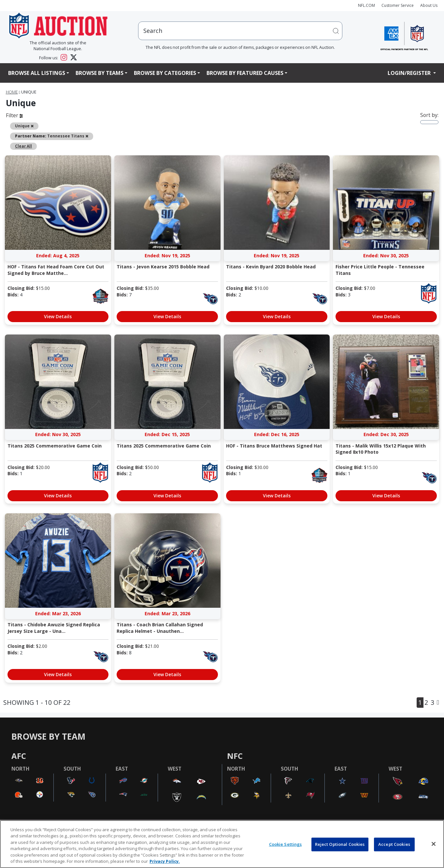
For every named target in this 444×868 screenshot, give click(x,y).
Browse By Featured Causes (245, 73)
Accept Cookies (394, 844)
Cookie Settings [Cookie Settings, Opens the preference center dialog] (286, 844)
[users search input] (240, 31)
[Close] (434, 844)
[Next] (438, 703)
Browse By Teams (100, 73)
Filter (14, 115)
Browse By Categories (165, 73)
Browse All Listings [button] (37, 73)
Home (12, 92)
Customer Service (398, 5)
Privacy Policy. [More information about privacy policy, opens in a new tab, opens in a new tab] (165, 861)
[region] (222, 844)
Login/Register (410, 73)
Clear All (23, 146)
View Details (58, 316)
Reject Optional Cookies (340, 844)
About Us (429, 5)
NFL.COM (366, 5)
